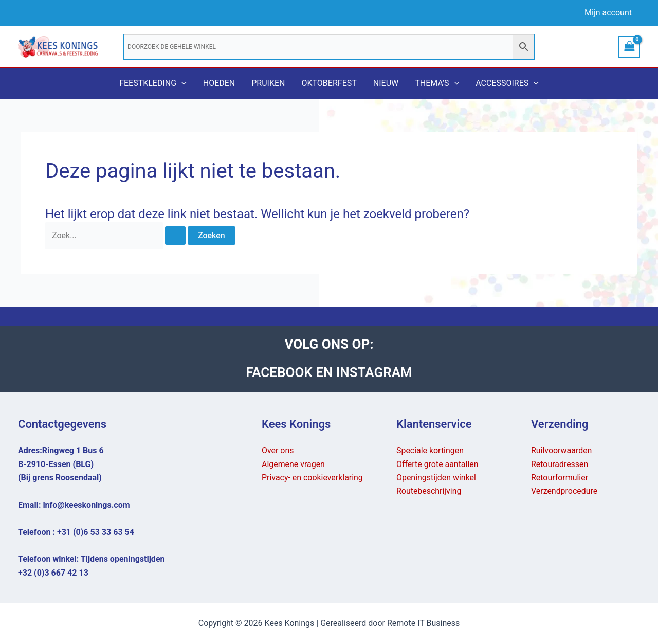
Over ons (278, 450)
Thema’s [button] (437, 83)
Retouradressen (560, 464)
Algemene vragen (293, 464)
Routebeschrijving (429, 491)
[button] (181, 83)
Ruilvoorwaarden (562, 450)
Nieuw (386, 83)
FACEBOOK (281, 372)
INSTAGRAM (374, 372)
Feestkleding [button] (153, 83)
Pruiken (268, 83)
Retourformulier (560, 478)
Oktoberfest (329, 83)
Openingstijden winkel (436, 478)
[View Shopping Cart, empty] (629, 47)
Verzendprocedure (564, 491)
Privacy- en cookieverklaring (313, 478)
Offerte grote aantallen (437, 464)
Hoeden (219, 83)
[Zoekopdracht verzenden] (175, 236)
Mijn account (608, 13)
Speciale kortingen (430, 450)
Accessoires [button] (507, 83)
